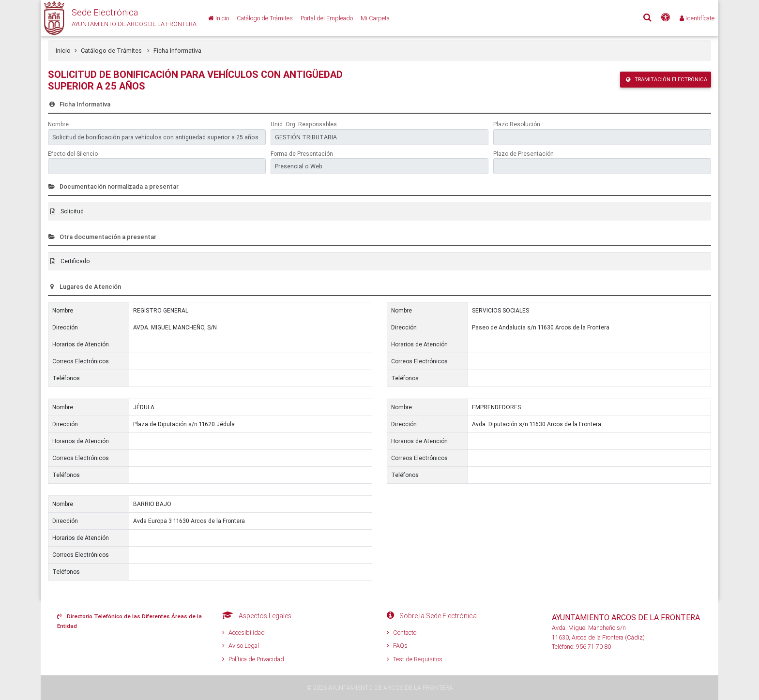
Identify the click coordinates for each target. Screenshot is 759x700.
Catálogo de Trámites (115, 51)
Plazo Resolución (517, 124)
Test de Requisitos (415, 659)
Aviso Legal (241, 646)
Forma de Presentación (302, 154)
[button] (119, 18)
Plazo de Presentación (524, 154)
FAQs (397, 646)
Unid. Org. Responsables (304, 124)
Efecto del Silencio (73, 154)
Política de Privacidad (253, 659)
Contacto (402, 633)
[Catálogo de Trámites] (265, 18)
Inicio (63, 51)
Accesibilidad (243, 633)
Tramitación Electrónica (667, 79)
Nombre (58, 124)
